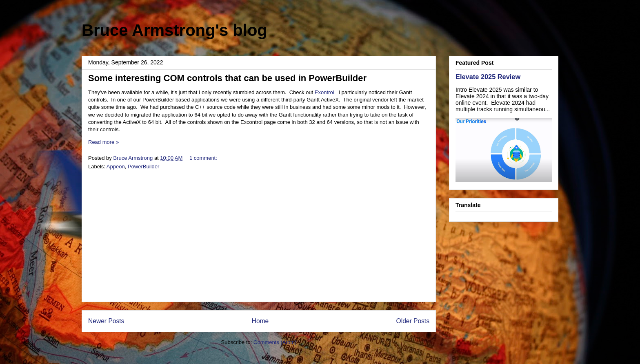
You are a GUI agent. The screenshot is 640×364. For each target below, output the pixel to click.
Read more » (103, 142)
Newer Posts (106, 321)
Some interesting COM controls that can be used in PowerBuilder (227, 78)
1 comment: (204, 158)
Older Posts (413, 321)
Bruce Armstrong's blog (174, 30)
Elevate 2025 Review (488, 77)
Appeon (116, 167)
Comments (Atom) (275, 342)
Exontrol (324, 92)
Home (260, 321)
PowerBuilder (143, 167)
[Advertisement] (259, 238)
